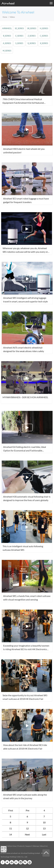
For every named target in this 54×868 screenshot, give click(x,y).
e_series (19, 36)
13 (44, 828)
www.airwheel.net (13, 853)
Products (21, 846)
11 (11, 828)
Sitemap (36, 846)
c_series (44, 36)
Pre (28, 810)
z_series (32, 36)
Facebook (3, 862)
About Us (44, 846)
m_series (7, 51)
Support (29, 846)
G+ (16, 862)
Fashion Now (11, 846)
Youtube (12, 862)
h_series (44, 28)
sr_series (32, 28)
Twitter (7, 862)
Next (27, 834)
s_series (19, 43)
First (11, 810)
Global (30, 862)
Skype (25, 862)
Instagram (21, 862)
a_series (7, 43)
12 (27, 828)
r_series (7, 36)
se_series (19, 28)
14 (11, 834)
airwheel (7, 28)
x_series (44, 43)
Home (5, 17)
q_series (32, 43)
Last (44, 834)
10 (44, 822)
